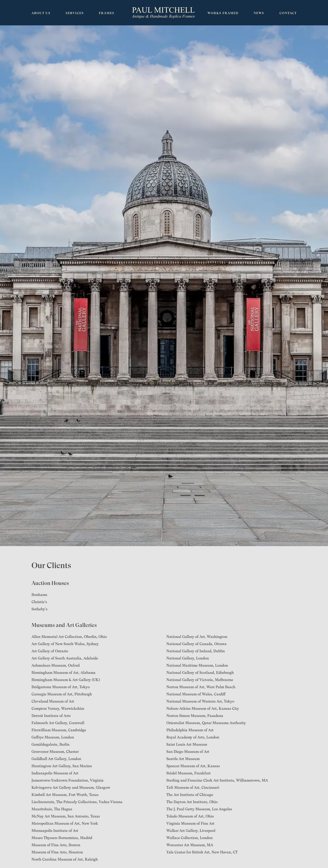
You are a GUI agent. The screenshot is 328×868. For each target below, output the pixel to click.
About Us (41, 13)
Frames (107, 13)
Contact (288, 13)
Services (75, 13)
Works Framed (223, 13)
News (259, 13)
